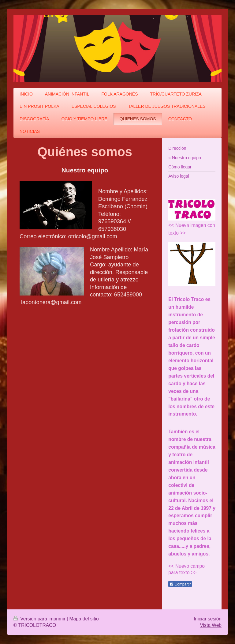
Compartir (180, 584)
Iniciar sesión (208, 619)
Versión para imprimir (40, 619)
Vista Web (211, 625)
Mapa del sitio (84, 619)
